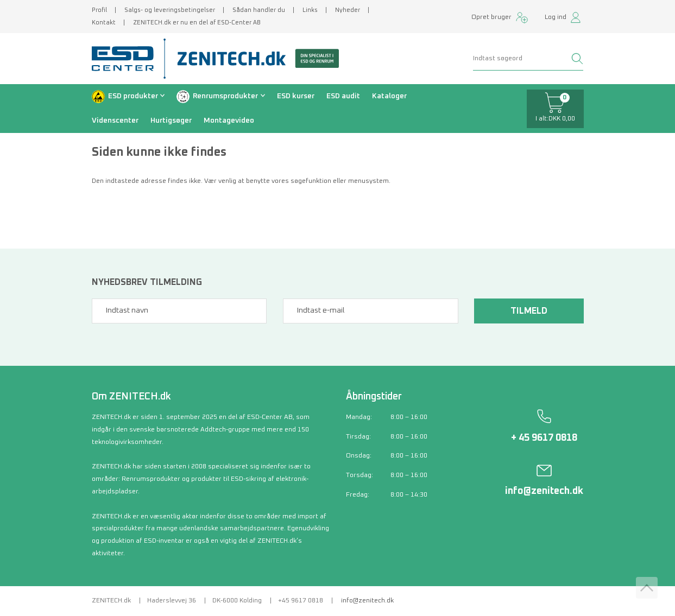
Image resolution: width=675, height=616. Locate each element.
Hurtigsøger (171, 120)
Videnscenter (115, 120)
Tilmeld (529, 311)
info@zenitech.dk (544, 491)
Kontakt (104, 23)
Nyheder (348, 10)
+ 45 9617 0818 (544, 438)
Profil (99, 10)
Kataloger (389, 96)
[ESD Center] (127, 59)
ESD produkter (133, 96)
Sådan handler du (259, 10)
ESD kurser (296, 96)
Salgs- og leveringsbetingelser (170, 10)
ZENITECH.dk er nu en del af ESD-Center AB (197, 23)
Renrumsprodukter (225, 96)
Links (310, 10)
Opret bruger (491, 17)
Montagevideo (229, 120)
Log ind (556, 17)
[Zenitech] (254, 59)
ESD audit (343, 96)
